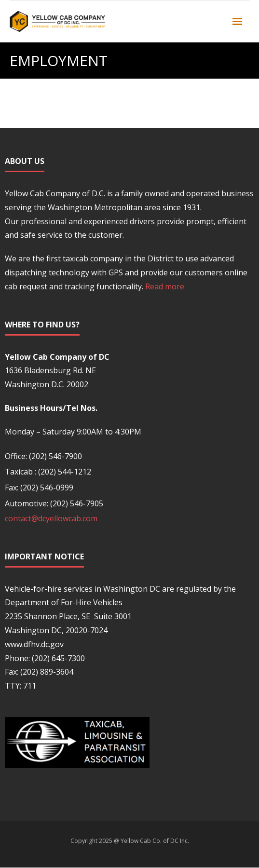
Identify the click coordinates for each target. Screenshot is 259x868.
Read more (165, 286)
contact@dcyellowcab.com (51, 518)
